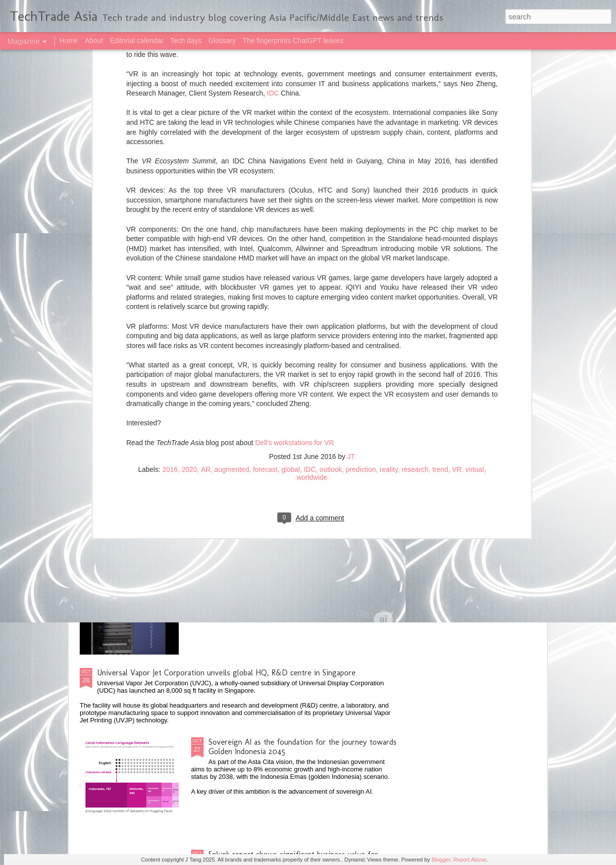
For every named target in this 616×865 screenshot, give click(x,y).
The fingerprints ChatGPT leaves (293, 41)
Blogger (441, 860)
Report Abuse (470, 860)
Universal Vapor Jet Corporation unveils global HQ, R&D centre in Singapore (226, 673)
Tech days (186, 41)
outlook (331, 264)
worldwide (312, 272)
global (290, 264)
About (94, 41)
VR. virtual (468, 264)
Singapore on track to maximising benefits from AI (294, 448)
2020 (189, 264)
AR (206, 264)
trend (440, 264)
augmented (232, 264)
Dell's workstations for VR (294, 237)
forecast (265, 264)
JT (351, 251)
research (415, 264)
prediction (361, 264)
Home (69, 41)
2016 (170, 264)
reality (389, 264)
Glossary (222, 41)
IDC (309, 264)
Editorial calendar (137, 41)
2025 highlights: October (139, 364)
